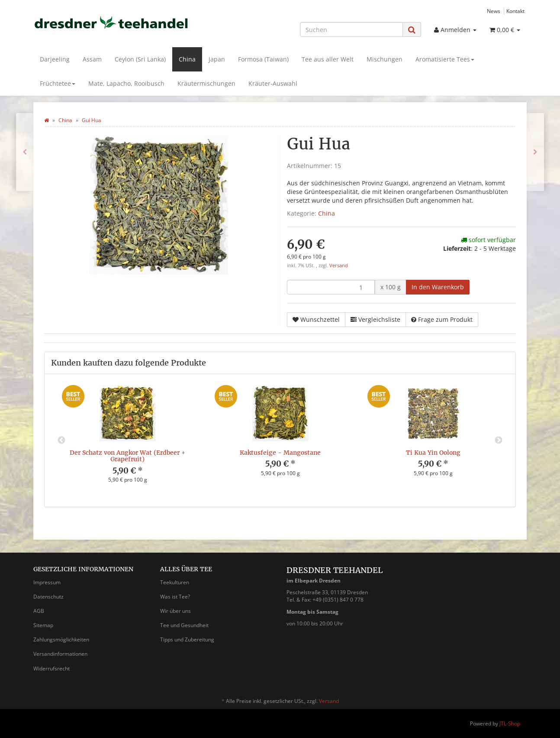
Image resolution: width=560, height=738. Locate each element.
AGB (39, 611)
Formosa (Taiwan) (263, 59)
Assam (92, 59)
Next (499, 440)
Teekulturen (175, 582)
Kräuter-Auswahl (273, 83)
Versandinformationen (60, 654)
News (494, 11)
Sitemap (43, 625)
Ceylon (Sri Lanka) (140, 59)
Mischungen (385, 59)
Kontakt (515, 11)
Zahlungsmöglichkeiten (61, 639)
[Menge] (331, 287)
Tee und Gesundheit (184, 625)
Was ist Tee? (175, 597)
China (187, 59)
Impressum (47, 582)
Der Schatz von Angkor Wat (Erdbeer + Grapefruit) (127, 456)
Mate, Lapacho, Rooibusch (126, 83)
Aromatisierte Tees (445, 59)
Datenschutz (48, 597)
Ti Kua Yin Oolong (433, 453)
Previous (61, 440)
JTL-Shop (510, 723)
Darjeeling (55, 59)
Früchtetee (58, 83)
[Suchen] (351, 29)
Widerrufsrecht (51, 668)
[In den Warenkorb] (438, 287)
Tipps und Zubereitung (187, 639)
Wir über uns (175, 611)
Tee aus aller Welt (328, 59)
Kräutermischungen (206, 83)
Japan (217, 59)
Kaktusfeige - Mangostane (280, 453)
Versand (339, 265)
